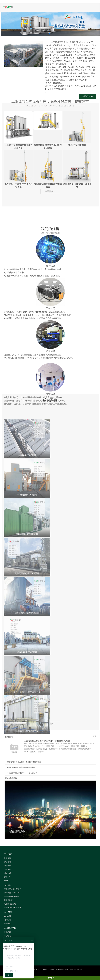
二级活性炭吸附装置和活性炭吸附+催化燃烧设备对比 (47, 788)
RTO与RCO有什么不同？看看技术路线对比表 (24, 810)
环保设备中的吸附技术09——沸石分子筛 (22, 821)
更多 (95, 784)
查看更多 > (50, 581)
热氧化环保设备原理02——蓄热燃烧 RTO (22, 815)
